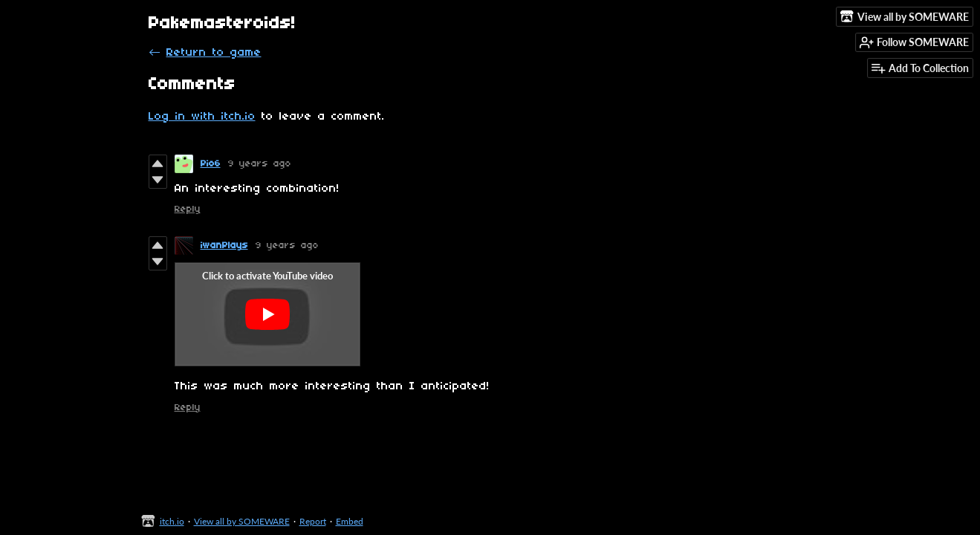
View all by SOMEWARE (242, 521)
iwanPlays (224, 246)
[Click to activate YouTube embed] (267, 314)
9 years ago (260, 164)
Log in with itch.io (202, 117)
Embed (350, 521)
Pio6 (211, 164)
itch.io (172, 521)
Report (313, 521)
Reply (188, 209)
